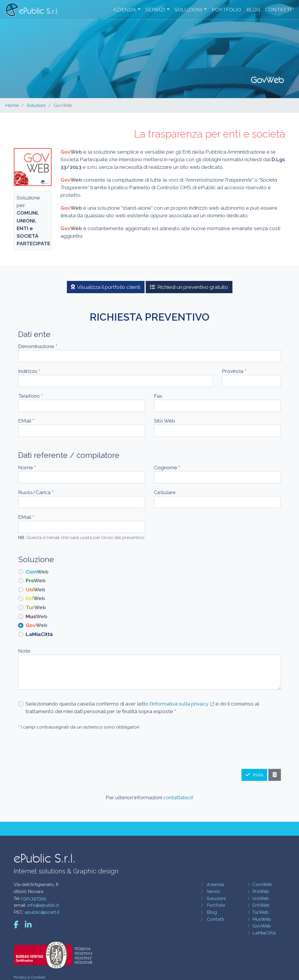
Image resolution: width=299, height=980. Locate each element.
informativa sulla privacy (180, 704)
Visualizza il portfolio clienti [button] (106, 287)
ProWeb (261, 891)
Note (24, 651)
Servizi (213, 891)
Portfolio (226, 10)
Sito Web (165, 421)
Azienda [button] (125, 10)
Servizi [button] (155, 10)
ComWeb (262, 884)
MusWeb (262, 919)
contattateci (178, 797)
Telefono (30, 396)
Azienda (215, 884)
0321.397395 (34, 898)
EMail (26, 421)
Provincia (234, 371)
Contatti (278, 10)
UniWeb (261, 898)
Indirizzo (29, 371)
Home (12, 105)
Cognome (167, 468)
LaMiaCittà (264, 933)
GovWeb (262, 926)
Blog (253, 10)
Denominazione (38, 346)
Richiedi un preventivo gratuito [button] (189, 287)
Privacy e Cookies (29, 977)
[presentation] (237, 747)
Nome (27, 468)
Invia (254, 775)
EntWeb (261, 905)
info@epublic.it (43, 905)
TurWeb (260, 912)
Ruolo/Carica (36, 492)
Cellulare (165, 492)
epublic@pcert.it (42, 912)
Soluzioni (36, 105)
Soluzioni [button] (188, 10)
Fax (158, 396)
